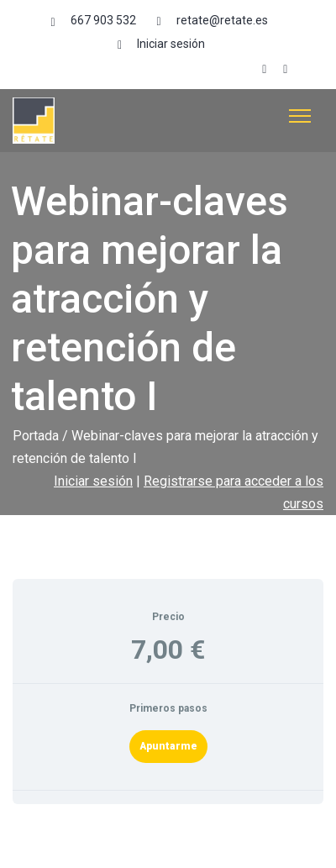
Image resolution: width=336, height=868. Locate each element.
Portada (36, 436)
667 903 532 (103, 20)
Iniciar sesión (171, 44)
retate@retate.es (222, 20)
